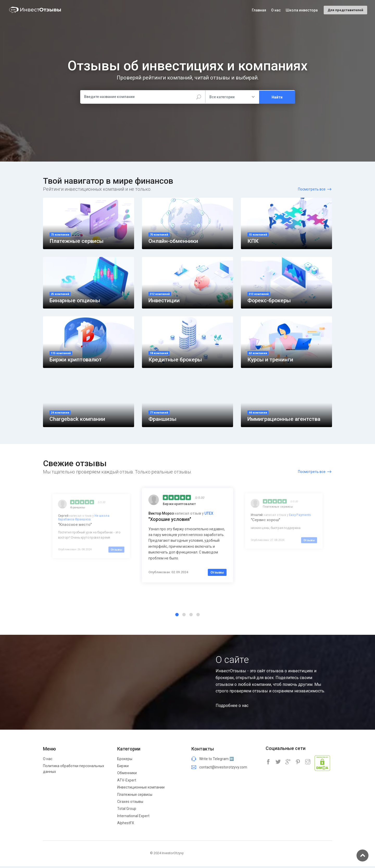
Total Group (127, 810)
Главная (259, 10)
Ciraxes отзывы (130, 803)
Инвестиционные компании (141, 789)
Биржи (123, 768)
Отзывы (116, 552)
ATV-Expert (127, 782)
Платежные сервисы (135, 796)
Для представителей (345, 10)
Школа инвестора (302, 10)
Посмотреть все (312, 189)
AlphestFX (126, 825)
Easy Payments (300, 517)
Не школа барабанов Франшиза (84, 520)
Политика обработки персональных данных (74, 771)
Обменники (127, 775)
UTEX (209, 516)
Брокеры (125, 760)
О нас (48, 760)
